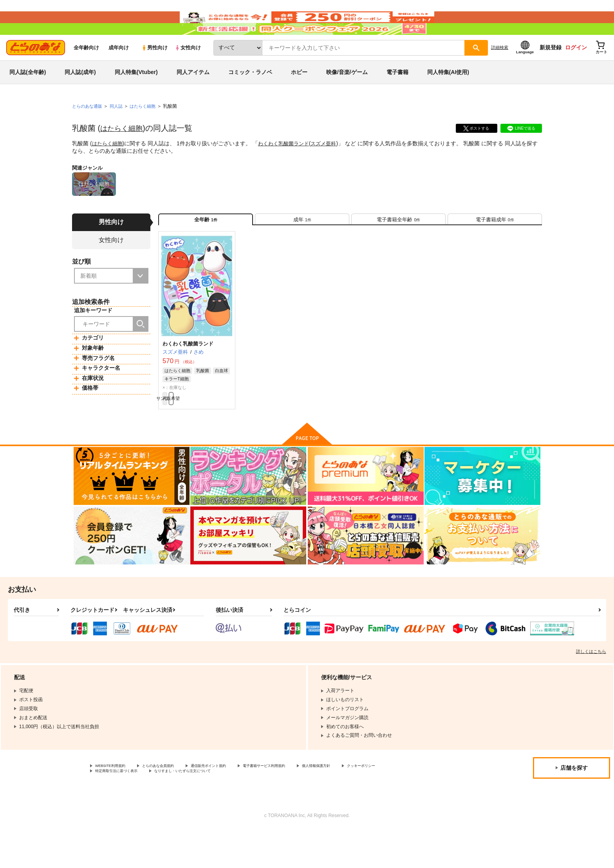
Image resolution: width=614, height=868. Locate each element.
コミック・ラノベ (250, 96)
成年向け (119, 71)
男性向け (154, 71)
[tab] (302, 246)
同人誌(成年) (80, 96)
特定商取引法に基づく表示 (178, 808)
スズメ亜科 (330, 167)
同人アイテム (193, 96)
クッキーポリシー (114, 808)
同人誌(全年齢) (28, 96)
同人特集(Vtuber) (136, 96)
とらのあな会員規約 (173, 801)
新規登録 (551, 71)
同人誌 (119, 130)
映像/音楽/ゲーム (347, 96)
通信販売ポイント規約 (235, 801)
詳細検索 (500, 71)
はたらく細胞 (124, 152)
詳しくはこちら (591, 686)
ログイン (576, 71)
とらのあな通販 (88, 130)
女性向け (188, 71)
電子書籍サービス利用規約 (303, 801)
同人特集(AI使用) (448, 96)
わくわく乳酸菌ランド (288, 167)
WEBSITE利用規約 (115, 801)
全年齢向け (86, 71)
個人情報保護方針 (367, 801)
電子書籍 (397, 96)
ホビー (299, 96)
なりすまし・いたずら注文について (260, 808)
